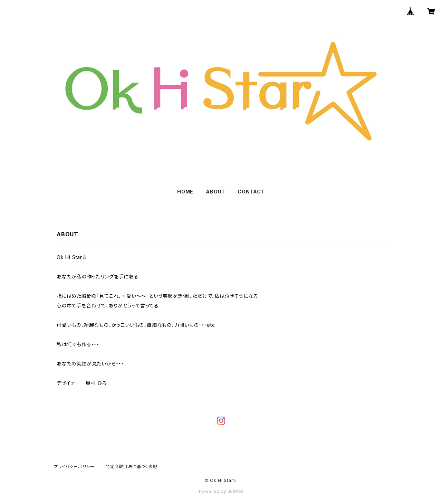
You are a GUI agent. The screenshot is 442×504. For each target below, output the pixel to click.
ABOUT (215, 192)
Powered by (221, 491)
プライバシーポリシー (74, 467)
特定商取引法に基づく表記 (132, 467)
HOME (185, 192)
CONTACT (251, 192)
